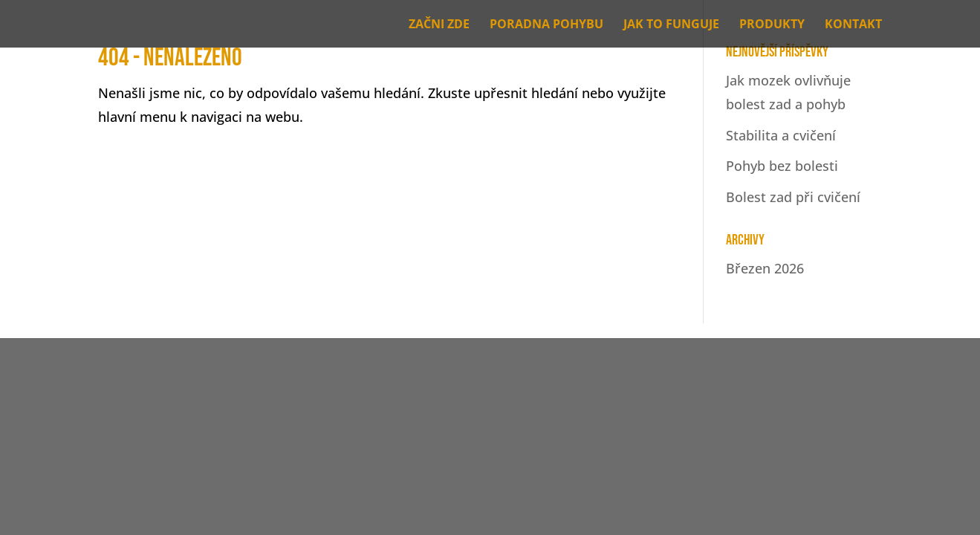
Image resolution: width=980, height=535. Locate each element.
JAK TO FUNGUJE (671, 25)
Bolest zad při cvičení (793, 197)
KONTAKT (853, 25)
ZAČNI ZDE (439, 25)
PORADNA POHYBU (546, 25)
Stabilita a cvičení (781, 135)
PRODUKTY (772, 25)
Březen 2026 (765, 268)
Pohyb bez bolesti (782, 166)
